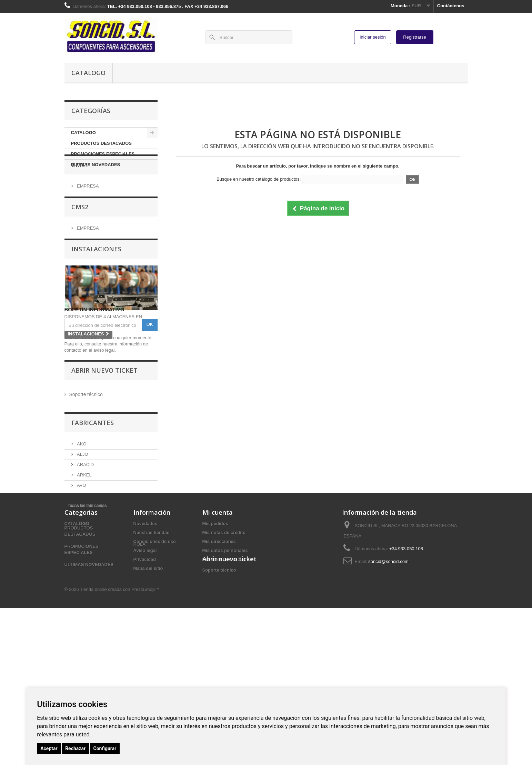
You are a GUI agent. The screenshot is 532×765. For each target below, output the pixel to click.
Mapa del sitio (148, 687)
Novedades (145, 642)
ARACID (85, 538)
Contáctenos (451, 6)
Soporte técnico (85, 471)
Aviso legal (145, 669)
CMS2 (80, 235)
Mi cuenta (218, 631)
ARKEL (84, 549)
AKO (81, 518)
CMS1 (80, 191)
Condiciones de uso (155, 660)
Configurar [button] (105, 748)
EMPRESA (87, 209)
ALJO (82, 528)
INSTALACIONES (96, 280)
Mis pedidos (215, 642)
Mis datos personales (225, 669)
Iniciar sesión (373, 37)
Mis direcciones (219, 660)
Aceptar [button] (49, 748)
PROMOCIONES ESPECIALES (103, 154)
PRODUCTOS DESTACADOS (101, 143)
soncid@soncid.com (388, 680)
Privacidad (145, 678)
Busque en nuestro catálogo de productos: (259, 179)
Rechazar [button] (75, 748)
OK (150, 401)
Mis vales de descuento (227, 678)
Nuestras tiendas (152, 651)
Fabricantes (93, 499)
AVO (81, 559)
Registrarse (414, 37)
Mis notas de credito (224, 651)
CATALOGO (88, 73)
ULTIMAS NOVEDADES (96, 165)
